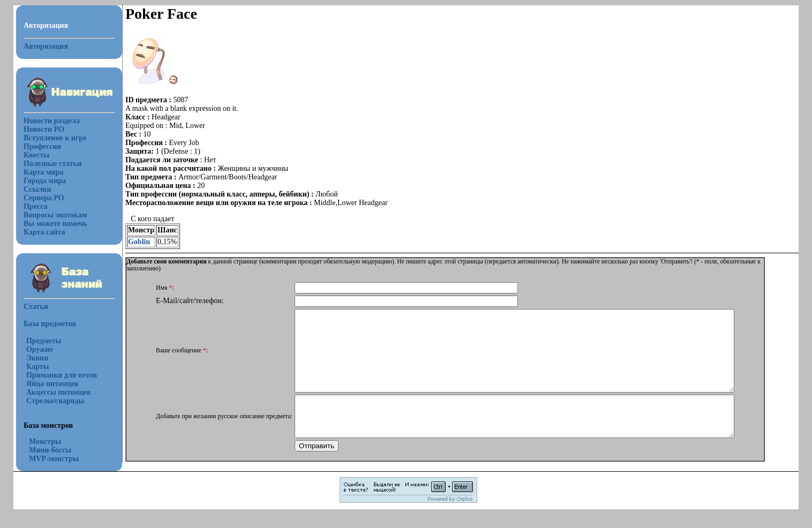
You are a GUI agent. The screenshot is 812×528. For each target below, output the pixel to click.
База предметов (50, 324)
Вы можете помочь (55, 224)
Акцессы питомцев (58, 392)
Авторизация (46, 46)
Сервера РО (44, 198)
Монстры (45, 442)
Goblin (139, 242)
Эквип (37, 358)
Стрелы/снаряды (55, 401)
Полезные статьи (52, 164)
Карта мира (44, 172)
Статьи (36, 307)
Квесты (36, 155)
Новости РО (44, 129)
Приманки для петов (62, 375)
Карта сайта (44, 232)
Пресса (36, 206)
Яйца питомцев (52, 384)
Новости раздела (52, 121)
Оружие (40, 349)
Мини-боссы (50, 450)
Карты (37, 367)
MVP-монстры (54, 459)
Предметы (44, 341)
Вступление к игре (55, 138)
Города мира (45, 181)
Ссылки (37, 189)
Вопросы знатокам (55, 215)
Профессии (42, 146)
